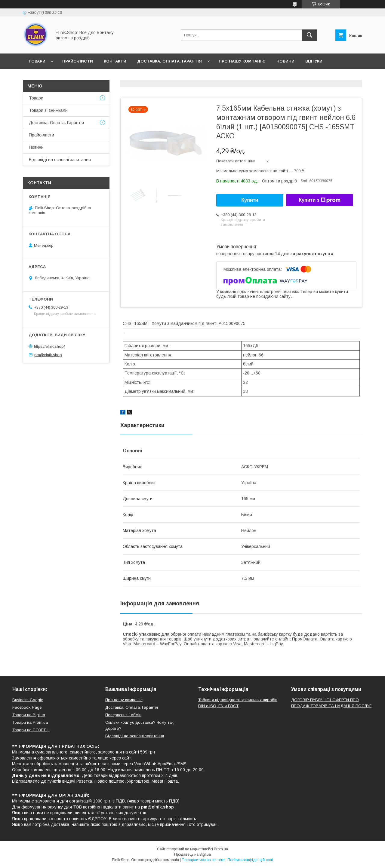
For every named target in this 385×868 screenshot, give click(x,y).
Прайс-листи (78, 61)
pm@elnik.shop (48, 355)
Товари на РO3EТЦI (31, 730)
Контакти (115, 61)
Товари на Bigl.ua (29, 715)
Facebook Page (27, 707)
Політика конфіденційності (250, 860)
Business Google (28, 700)
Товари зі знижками (48, 110)
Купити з (319, 200)
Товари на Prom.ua (30, 722)
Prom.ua (221, 849)
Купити (250, 200)
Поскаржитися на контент (203, 860)
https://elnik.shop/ (49, 346)
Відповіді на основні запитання (67, 77)
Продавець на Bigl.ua (192, 854)
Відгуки (314, 61)
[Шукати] (310, 35)
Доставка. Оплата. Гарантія (169, 61)
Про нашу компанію (242, 61)
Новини (285, 61)
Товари (37, 61)
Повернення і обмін (123, 715)
